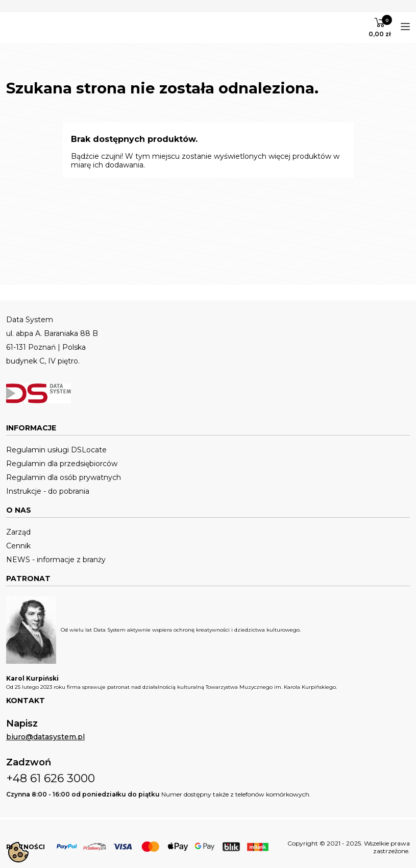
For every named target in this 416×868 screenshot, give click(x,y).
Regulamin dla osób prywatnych (64, 478)
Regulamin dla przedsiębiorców (62, 464)
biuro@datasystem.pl (45, 737)
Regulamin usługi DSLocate (56, 450)
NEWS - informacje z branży (56, 560)
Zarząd (18, 532)
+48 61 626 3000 (51, 778)
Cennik (18, 546)
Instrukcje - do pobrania (48, 491)
